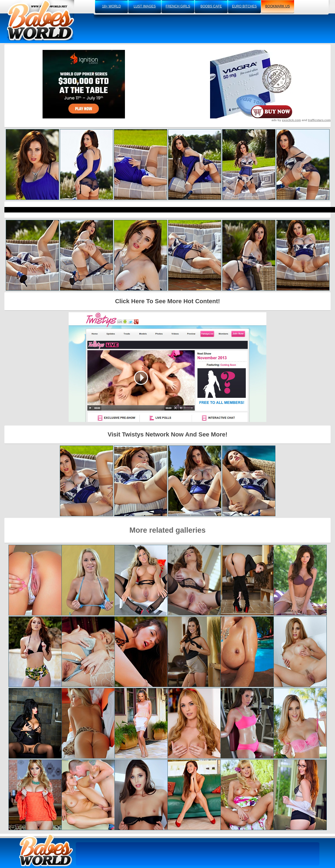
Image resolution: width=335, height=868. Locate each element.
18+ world (111, 6)
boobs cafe (211, 6)
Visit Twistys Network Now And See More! (168, 434)
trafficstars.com (319, 120)
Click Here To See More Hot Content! (168, 301)
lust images (145, 6)
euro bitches (244, 6)
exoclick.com (291, 120)
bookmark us (277, 6)
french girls (178, 6)
